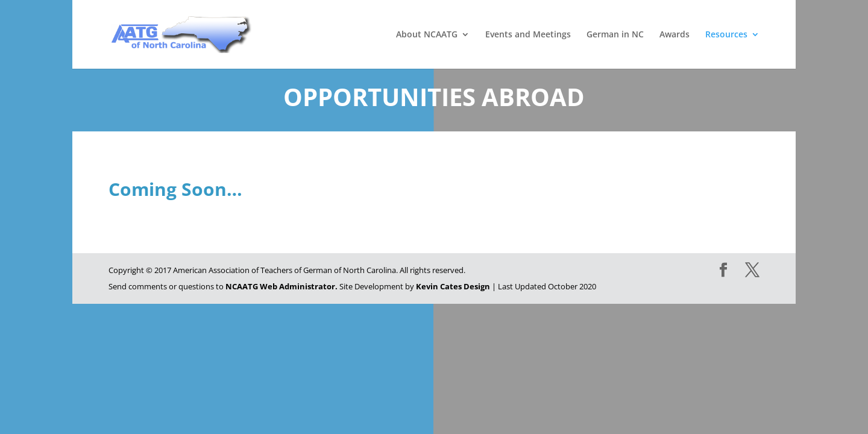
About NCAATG (427, 35)
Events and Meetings (528, 35)
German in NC (615, 35)
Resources (726, 35)
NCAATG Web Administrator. (281, 286)
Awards (675, 35)
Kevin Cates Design (453, 286)
